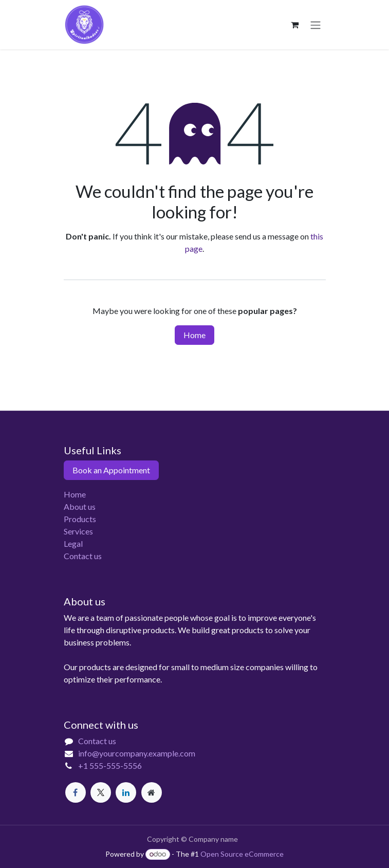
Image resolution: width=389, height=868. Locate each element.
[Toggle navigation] (316, 25)
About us (80, 506)
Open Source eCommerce (242, 854)
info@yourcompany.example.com (137, 753)
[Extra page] (152, 792)
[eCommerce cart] (295, 25)
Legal (73, 543)
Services (78, 531)
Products (80, 519)
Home (194, 335)
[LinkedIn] (126, 792)
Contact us (83, 556)
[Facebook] (76, 792)
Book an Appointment (111, 470)
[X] (101, 792)
